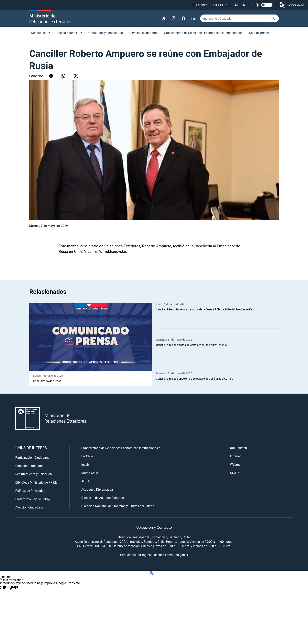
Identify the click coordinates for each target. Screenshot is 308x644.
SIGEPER (220, 5)
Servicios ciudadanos (143, 33)
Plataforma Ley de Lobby (33, 499)
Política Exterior (66, 33)
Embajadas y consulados (105, 33)
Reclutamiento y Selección (34, 474)
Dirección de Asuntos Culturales (103, 498)
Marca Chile (90, 473)
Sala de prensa (259, 33)
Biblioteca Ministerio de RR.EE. (36, 482)
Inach (85, 464)
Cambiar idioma (292, 5)
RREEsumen (199, 5)
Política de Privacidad (30, 491)
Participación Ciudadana (32, 457)
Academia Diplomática (97, 489)
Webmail (236, 464)
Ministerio (38, 33)
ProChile (87, 456)
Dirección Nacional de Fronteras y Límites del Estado (118, 506)
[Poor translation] (13, 588)
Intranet (235, 456)
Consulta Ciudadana (29, 466)
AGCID (86, 481)
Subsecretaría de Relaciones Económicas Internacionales (204, 33)
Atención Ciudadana (29, 507)
